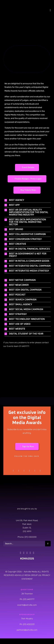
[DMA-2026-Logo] (11, 3)
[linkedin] (40, 471)
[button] (28, 200)
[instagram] (24, 471)
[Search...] (24, 544)
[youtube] (35, 471)
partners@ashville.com (27, 630)
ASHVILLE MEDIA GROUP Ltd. (28, 575)
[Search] (48, 544)
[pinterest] (29, 471)
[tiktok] (30, 553)
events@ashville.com (27, 605)
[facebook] (13, 471)
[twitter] (19, 471)
